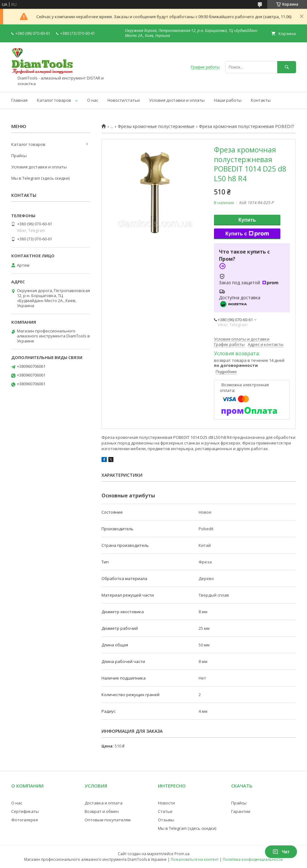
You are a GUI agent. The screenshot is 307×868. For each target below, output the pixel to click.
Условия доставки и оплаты (177, 100)
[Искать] (287, 67)
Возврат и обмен (102, 811)
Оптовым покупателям (108, 820)
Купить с (247, 234)
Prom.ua (182, 854)
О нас (93, 100)
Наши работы (228, 100)
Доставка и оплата (104, 803)
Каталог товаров (54, 100)
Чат (281, 852)
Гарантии (241, 811)
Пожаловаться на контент (195, 859)
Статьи (165, 811)
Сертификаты (25, 811)
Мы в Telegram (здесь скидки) (40, 178)
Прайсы (19, 156)
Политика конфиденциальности (253, 859)
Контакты (261, 100)
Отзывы (166, 820)
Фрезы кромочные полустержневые (156, 126)
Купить (247, 220)
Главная (19, 100)
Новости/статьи (124, 100)
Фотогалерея (25, 820)
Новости (166, 803)
